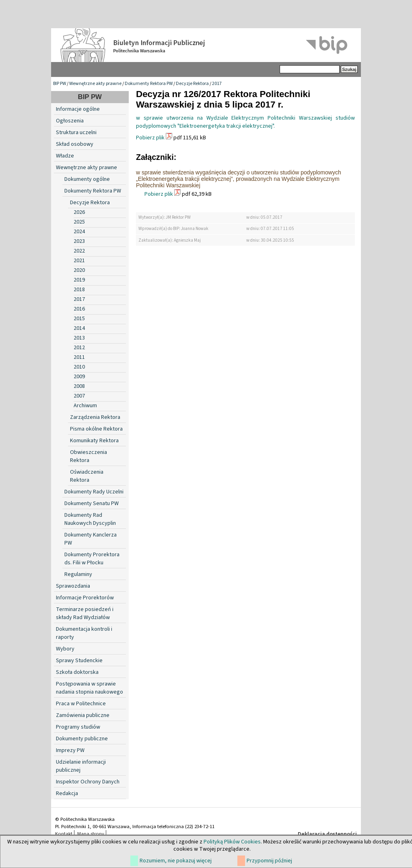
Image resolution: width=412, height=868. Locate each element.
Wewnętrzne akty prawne (95, 84)
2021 (79, 261)
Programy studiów (78, 727)
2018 (79, 290)
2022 (79, 251)
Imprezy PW (70, 750)
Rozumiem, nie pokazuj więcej (176, 861)
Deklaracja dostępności (327, 834)
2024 (79, 232)
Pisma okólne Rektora (96, 429)
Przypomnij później (269, 861)
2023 (79, 241)
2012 (79, 348)
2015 (79, 319)
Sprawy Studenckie (79, 661)
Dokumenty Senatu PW (92, 503)
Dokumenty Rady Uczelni (94, 492)
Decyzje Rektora (192, 84)
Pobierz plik (150, 138)
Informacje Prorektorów (85, 598)
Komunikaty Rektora (94, 441)
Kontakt (64, 834)
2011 (79, 357)
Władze (65, 156)
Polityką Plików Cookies (232, 842)
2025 (79, 222)
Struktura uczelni (76, 133)
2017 (217, 84)
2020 (79, 270)
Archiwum (85, 406)
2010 (79, 367)
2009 (79, 377)
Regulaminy (78, 574)
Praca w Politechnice (81, 704)
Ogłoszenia (70, 121)
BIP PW (60, 84)
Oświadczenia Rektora (87, 476)
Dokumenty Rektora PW (149, 84)
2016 (79, 309)
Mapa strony (91, 834)
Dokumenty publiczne (82, 739)
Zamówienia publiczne (83, 715)
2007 (79, 396)
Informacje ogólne (78, 109)
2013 (79, 338)
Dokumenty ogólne (87, 179)
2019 (79, 280)
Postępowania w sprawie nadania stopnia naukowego (90, 688)
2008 (79, 386)
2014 (79, 328)
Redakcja (67, 793)
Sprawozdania (73, 586)
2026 (79, 212)
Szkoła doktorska (77, 672)
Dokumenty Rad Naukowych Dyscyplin (90, 519)
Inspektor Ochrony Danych (88, 782)
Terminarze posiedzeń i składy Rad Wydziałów (85, 613)
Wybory (65, 649)
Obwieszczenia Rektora (89, 456)
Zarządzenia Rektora (95, 417)
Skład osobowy (75, 144)
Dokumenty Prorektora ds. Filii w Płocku (92, 559)
